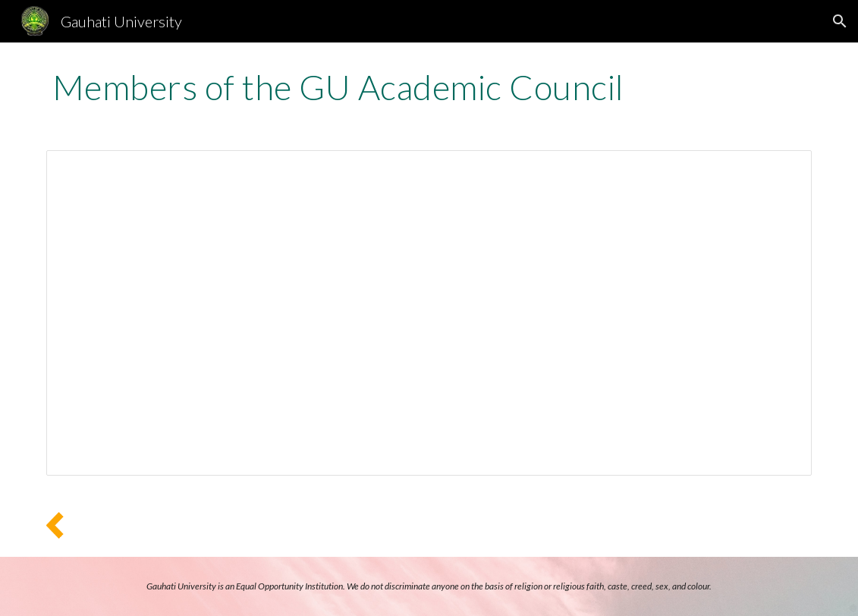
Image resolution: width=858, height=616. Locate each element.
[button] (840, 21)
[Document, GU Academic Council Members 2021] (429, 313)
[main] (429, 87)
